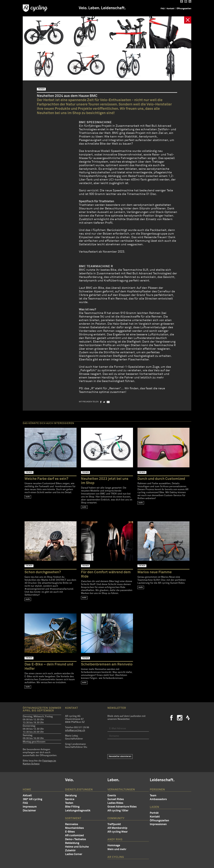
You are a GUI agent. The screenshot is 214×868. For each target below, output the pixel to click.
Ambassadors (158, 799)
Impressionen (158, 824)
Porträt (154, 813)
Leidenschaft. (113, 8)
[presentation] (130, 747)
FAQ (163, 9)
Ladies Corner (74, 854)
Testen (69, 803)
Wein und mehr (117, 849)
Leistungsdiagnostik (78, 811)
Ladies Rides (115, 803)
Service (70, 799)
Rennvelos (72, 824)
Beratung (71, 796)
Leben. (94, 8)
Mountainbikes (74, 828)
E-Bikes (70, 832)
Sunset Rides (116, 799)
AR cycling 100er (118, 811)
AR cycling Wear (118, 832)
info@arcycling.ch (75, 730)
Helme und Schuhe (77, 847)
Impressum (30, 807)
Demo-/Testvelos (75, 839)
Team (153, 796)
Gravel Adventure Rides (122, 807)
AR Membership (117, 828)
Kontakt (171, 9)
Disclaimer (29, 811)
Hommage (114, 846)
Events (112, 796)
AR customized (74, 836)
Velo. (83, 8)
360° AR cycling (32, 799)
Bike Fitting (72, 807)
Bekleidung (72, 843)
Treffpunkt (114, 824)
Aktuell (27, 796)
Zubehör (70, 851)
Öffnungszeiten (184, 9)
